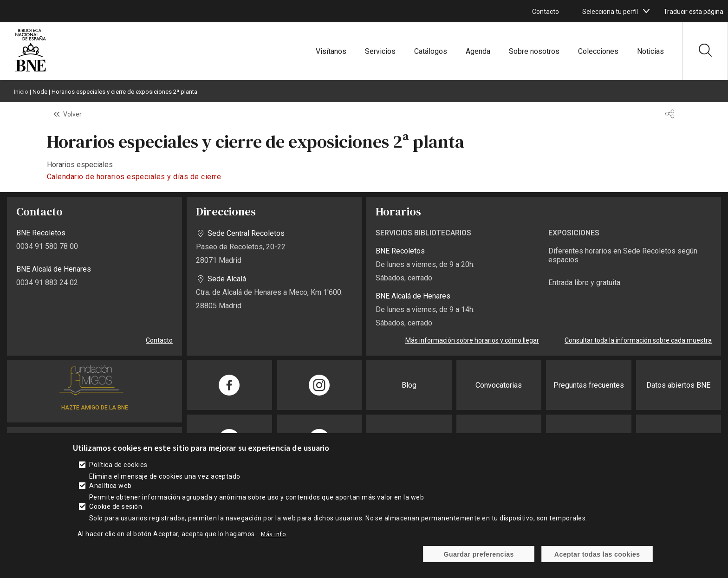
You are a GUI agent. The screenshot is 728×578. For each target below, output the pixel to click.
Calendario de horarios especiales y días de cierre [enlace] (134, 177)
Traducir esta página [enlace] (693, 12)
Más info (273, 539)
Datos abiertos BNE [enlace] (678, 385)
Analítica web (110, 490)
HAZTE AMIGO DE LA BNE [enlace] (95, 408)
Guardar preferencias (479, 559)
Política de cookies (118, 469)
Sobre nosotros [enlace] (534, 51)
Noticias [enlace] (650, 51)
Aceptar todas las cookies (597, 559)
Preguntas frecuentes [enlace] (589, 385)
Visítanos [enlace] (331, 51)
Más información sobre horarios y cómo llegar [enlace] (472, 340)
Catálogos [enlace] (431, 51)
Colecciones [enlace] (598, 51)
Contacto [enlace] (546, 12)
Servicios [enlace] (380, 51)
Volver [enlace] (72, 114)
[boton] (646, 11)
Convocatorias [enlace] (499, 385)
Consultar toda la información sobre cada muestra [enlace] (638, 340)
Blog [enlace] (409, 385)
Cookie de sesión (116, 511)
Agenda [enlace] (478, 51)
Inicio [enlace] (21, 92)
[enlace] (31, 70)
